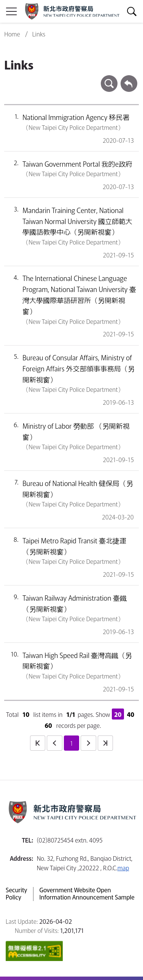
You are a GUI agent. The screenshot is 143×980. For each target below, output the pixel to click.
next (88, 743)
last (105, 743)
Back (129, 79)
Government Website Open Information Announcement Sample (87, 894)
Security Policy (16, 894)
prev (54, 743)
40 (131, 714)
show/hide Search (132, 11)
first (38, 743)
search (109, 79)
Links (39, 34)
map (123, 868)
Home (12, 34)
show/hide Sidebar (11, 11)
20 (118, 714)
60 (48, 725)
